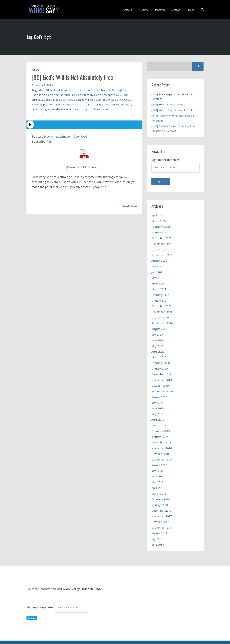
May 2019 (158, 408)
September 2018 (162, 452)
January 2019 (160, 430)
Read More (129, 206)
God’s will (117, 99)
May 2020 (158, 341)
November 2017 (162, 507)
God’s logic (38, 95)
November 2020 (162, 308)
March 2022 (159, 220)
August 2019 (159, 391)
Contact (178, 9)
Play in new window (57, 136)
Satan (51, 109)
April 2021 (158, 280)
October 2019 (160, 380)
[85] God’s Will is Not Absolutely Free (74, 77)
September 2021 (162, 253)
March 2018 (159, 485)
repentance (39, 109)
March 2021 (159, 286)
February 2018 (161, 491)
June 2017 (158, 535)
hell (74, 104)
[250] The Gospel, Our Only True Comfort (172, 96)
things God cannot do (94, 109)
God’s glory (119, 90)
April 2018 (158, 480)
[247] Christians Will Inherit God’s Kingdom (173, 118)
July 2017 (157, 529)
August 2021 (159, 258)
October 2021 (160, 247)
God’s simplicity (100, 99)
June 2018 (158, 469)
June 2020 (158, 336)
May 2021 (158, 275)
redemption (124, 104)
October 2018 (160, 446)
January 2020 (160, 364)
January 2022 (160, 231)
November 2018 (162, 441)
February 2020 (161, 358)
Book (192, 9)
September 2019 (162, 386)
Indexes (162, 9)
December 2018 (161, 435)
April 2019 (158, 413)
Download (80, 136)
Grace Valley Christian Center (83, 579)
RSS (49, 141)
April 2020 (158, 347)
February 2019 (161, 424)
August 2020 (159, 325)
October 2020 (160, 314)
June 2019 (158, 402)
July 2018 (157, 463)
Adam (49, 90)
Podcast (36, 70)
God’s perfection (82, 95)
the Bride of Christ (68, 109)
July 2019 (157, 397)
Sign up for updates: (57, 597)
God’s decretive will (98, 90)
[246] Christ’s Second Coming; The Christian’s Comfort (173, 128)
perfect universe (104, 104)
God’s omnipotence (58, 95)
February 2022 (161, 225)
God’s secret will (79, 99)
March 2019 (159, 419)
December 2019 (161, 369)
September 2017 (162, 518)
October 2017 (160, 513)
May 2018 (158, 474)
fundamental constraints (69, 90)
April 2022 (158, 214)
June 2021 (158, 269)
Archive (146, 9)
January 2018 (160, 496)
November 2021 (162, 242)
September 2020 (162, 319)
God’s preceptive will (107, 95)
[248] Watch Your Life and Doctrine (173, 110)
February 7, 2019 (42, 85)
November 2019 (162, 375)
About (132, 9)
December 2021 (161, 236)
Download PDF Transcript (84, 167)
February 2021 (161, 292)
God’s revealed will (55, 99)
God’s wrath (62, 104)
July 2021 (157, 264)
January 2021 (160, 297)
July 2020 (157, 330)
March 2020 (159, 352)
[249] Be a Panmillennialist (168, 104)
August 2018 (159, 458)
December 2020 (161, 303)
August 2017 (159, 524)
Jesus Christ (85, 104)
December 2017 (161, 502)
